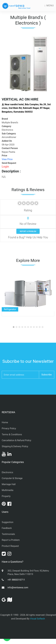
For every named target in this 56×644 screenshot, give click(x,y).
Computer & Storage (12, 478)
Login (5, 167)
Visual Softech (37, 619)
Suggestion (8, 522)
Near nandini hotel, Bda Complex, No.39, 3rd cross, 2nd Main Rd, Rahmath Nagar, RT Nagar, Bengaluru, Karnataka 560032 (26, 108)
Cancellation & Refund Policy (16, 440)
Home (5, 422)
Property (6, 496)
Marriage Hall (9, 484)
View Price (7, 159)
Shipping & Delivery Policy (15, 446)
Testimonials (8, 534)
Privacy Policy (9, 428)
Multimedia (8, 490)
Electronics (7, 472)
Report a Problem (28, 231)
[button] (6, 64)
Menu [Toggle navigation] (49, 6)
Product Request (10, 546)
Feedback (7, 528)
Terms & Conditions (12, 434)
